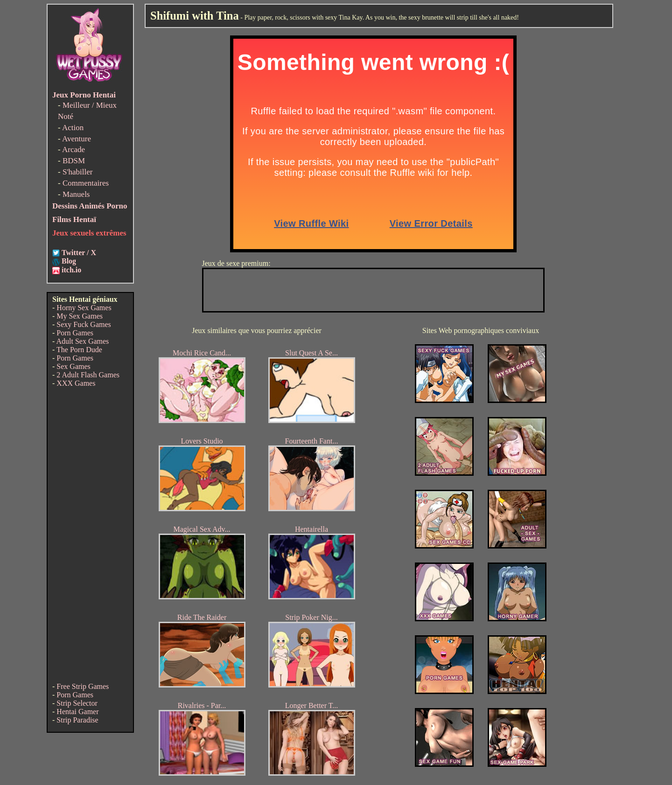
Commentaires (86, 183)
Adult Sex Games (82, 341)
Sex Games (73, 366)
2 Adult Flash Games (88, 375)
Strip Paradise (77, 720)
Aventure (77, 139)
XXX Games (76, 383)
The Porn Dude (79, 350)
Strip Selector (77, 703)
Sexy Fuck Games (84, 324)
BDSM (74, 161)
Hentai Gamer (77, 712)
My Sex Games (80, 316)
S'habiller (77, 172)
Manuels (76, 194)
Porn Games (75, 333)
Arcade (73, 149)
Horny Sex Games (84, 308)
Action (73, 128)
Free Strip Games (83, 686)
